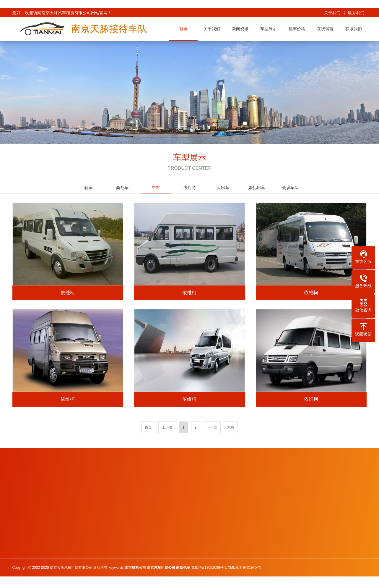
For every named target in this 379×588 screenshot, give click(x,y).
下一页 (212, 427)
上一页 (167, 427)
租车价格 (299, 29)
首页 (186, 29)
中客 (156, 189)
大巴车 (223, 188)
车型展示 (271, 29)
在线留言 (327, 29)
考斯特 (190, 188)
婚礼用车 (257, 188)
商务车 (122, 188)
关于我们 (332, 13)
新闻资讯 (242, 29)
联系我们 (356, 13)
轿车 (89, 188)
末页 (231, 427)
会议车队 (290, 188)
